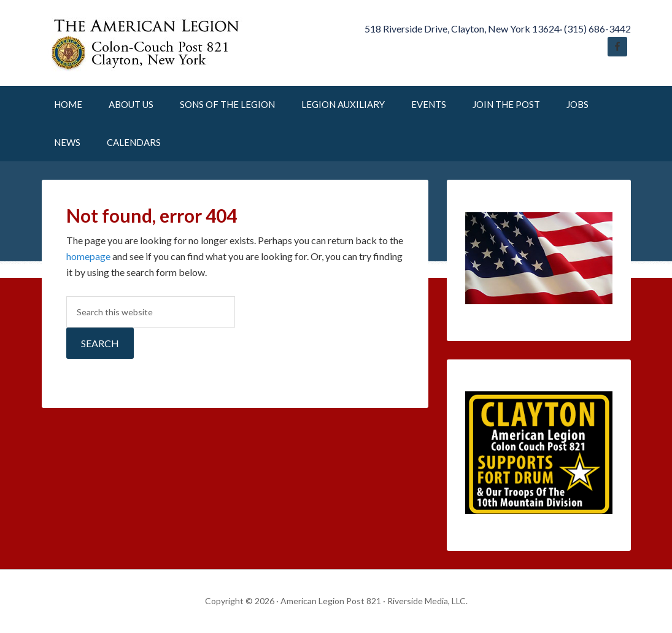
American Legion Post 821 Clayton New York (146, 43)
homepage (88, 256)
